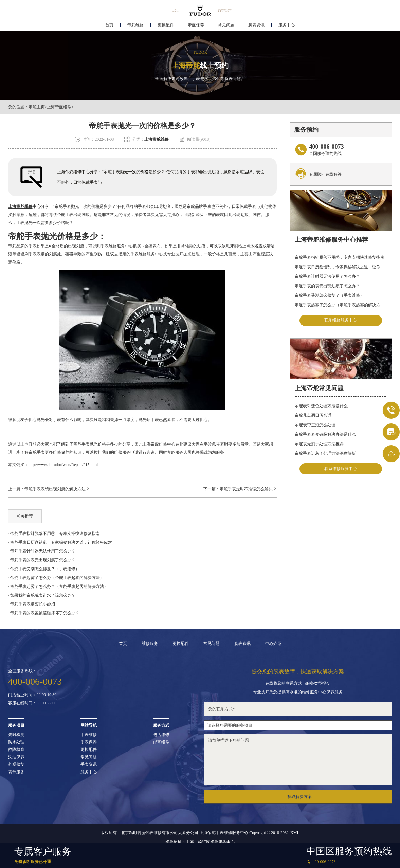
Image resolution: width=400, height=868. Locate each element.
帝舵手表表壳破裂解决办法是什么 (325, 435)
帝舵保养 (196, 26)
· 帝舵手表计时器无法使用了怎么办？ (42, 551)
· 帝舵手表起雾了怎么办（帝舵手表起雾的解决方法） (56, 578)
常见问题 (226, 26)
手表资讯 (89, 764)
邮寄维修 (161, 742)
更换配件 (166, 26)
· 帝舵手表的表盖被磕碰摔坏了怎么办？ (44, 613)
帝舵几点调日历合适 (313, 416)
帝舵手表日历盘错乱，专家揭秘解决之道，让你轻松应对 (341, 267)
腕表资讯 (256, 26)
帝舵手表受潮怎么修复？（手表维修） (329, 295)
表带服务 (16, 772)
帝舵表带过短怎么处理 (315, 425)
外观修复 (16, 764)
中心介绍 (273, 644)
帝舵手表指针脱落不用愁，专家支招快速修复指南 (340, 257)
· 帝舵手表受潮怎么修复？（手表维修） (44, 569)
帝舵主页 (37, 107)
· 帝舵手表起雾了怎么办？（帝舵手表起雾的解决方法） (58, 586)
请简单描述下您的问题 (298, 760)
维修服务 (150, 644)
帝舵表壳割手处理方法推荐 (319, 444)
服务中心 (287, 26)
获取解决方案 (299, 797)
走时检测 (16, 735)
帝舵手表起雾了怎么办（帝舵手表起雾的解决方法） (341, 305)
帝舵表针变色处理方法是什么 (321, 406)
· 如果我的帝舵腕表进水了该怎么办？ (42, 595)
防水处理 (16, 742)
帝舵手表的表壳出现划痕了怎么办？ (327, 286)
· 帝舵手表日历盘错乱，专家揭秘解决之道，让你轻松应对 (60, 542)
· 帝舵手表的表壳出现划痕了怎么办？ (42, 560)
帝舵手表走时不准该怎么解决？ (248, 489)
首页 (109, 26)
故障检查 (16, 749)
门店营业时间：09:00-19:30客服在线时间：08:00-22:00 (32, 699)
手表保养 (89, 742)
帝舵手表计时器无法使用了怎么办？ (327, 276)
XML (295, 833)
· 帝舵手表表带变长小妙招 (32, 604)
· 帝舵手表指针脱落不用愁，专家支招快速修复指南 (54, 534)
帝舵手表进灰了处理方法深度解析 (325, 454)
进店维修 (161, 735)
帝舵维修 (135, 26)
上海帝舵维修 (59, 107)
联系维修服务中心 (341, 320)
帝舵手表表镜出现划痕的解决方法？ (57, 489)
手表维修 (89, 735)
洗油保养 (16, 757)
